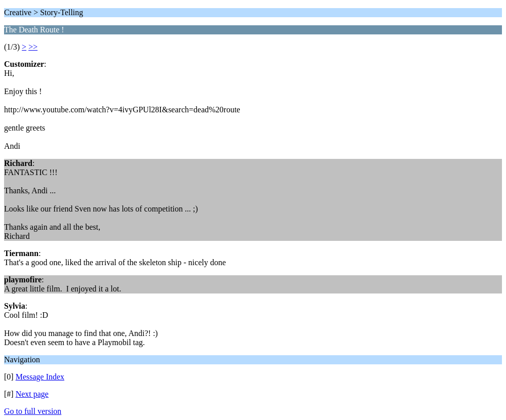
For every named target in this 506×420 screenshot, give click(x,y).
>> (33, 47)
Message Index (40, 377)
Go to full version (33, 411)
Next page (32, 394)
